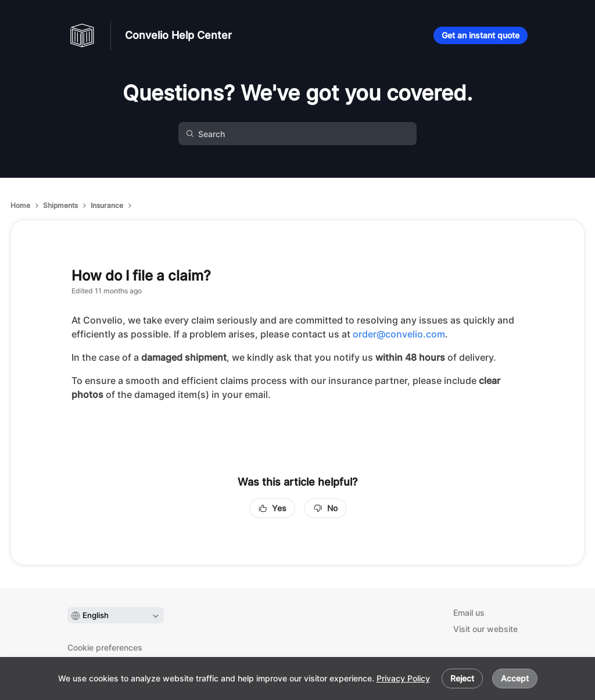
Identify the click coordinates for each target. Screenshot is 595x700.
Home (20, 205)
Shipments (60, 205)
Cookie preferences (105, 647)
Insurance (107, 205)
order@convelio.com (399, 334)
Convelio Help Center (178, 35)
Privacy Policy (403, 678)
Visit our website (485, 629)
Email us (469, 613)
